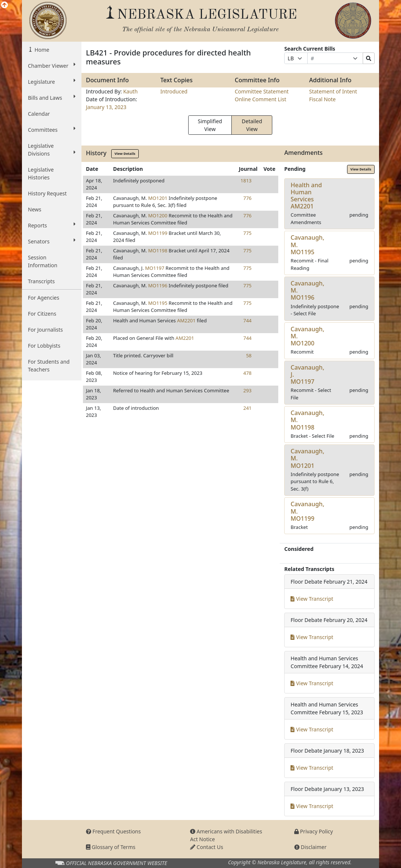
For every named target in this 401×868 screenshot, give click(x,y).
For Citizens (42, 314)
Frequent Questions (113, 831)
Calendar (39, 114)
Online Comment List (260, 99)
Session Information (43, 261)
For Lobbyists (44, 346)
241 (247, 408)
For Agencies (44, 298)
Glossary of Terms (111, 847)
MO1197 (155, 268)
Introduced (174, 91)
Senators (52, 241)
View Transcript (312, 599)
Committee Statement (262, 91)
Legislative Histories (41, 173)
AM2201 (186, 320)
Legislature (52, 82)
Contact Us (207, 847)
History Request (47, 193)
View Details (125, 154)
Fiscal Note (322, 99)
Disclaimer (310, 847)
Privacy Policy (314, 831)
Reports (52, 225)
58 (249, 355)
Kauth (130, 91)
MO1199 (158, 233)
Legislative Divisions (52, 150)
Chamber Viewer (52, 66)
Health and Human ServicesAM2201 (306, 196)
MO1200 (158, 216)
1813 (246, 181)
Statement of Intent (333, 91)
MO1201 (158, 198)
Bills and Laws (52, 98)
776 (247, 198)
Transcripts (41, 281)
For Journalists (45, 330)
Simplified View (210, 125)
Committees (52, 130)
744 (247, 320)
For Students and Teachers (49, 366)
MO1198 (158, 250)
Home (41, 50)
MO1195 (158, 303)
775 (247, 233)
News (35, 209)
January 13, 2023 (106, 107)
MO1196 (158, 285)
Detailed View (252, 125)
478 (247, 373)
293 (247, 390)
